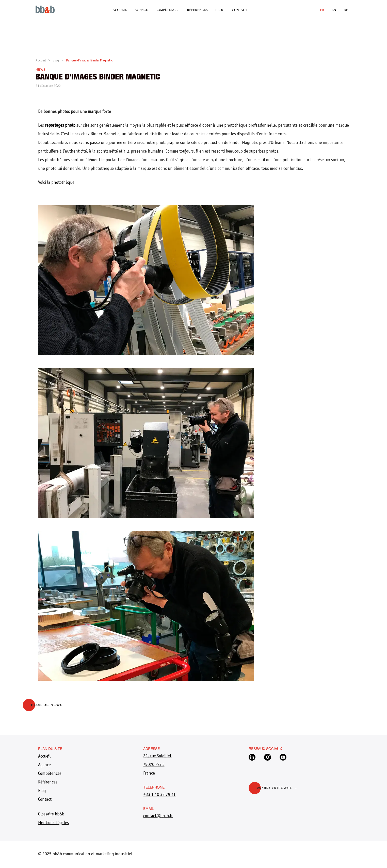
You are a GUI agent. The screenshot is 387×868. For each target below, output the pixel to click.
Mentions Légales (53, 823)
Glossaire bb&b (51, 814)
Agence (141, 10)
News (41, 70)
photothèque (63, 183)
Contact (239, 10)
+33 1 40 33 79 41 (159, 795)
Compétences (167, 10)
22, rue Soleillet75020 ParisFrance (157, 765)
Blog (220, 10)
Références (197, 10)
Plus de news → (50, 705)
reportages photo (60, 126)
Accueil (120, 10)
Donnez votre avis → (277, 788)
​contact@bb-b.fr (158, 816)
